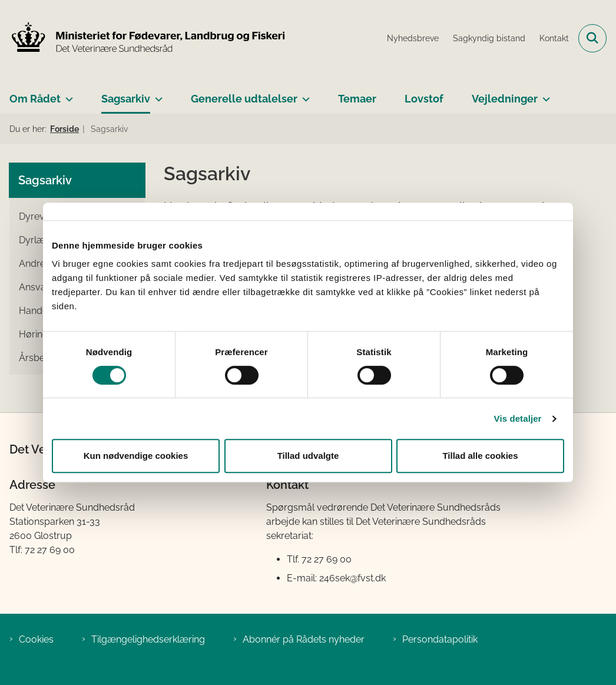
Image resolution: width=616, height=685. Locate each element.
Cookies (36, 639)
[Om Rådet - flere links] (67, 94)
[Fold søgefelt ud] (592, 38)
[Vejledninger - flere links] (544, 94)
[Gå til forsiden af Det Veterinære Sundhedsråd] (143, 38)
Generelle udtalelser (244, 99)
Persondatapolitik (440, 639)
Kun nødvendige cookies (136, 456)
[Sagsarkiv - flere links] (156, 94)
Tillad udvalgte (308, 456)
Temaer (357, 99)
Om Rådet (35, 99)
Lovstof (424, 99)
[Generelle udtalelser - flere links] (304, 94)
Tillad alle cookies (480, 456)
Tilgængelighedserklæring (148, 639)
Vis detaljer (518, 418)
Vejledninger (505, 99)
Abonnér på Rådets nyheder (304, 639)
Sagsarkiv (126, 99)
